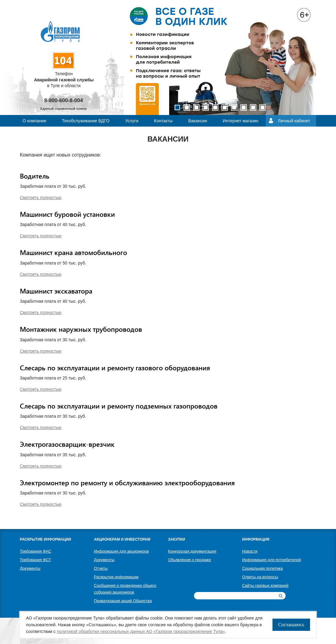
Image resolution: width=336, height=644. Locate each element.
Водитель (35, 176)
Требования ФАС (36, 551)
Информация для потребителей (272, 560)
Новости (250, 551)
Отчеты (101, 568)
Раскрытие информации (116, 577)
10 (263, 107)
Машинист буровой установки (67, 214)
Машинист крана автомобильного (73, 252)
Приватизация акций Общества (123, 601)
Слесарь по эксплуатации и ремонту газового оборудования (115, 368)
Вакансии (198, 121)
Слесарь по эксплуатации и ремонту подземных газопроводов (119, 406)
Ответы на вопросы (260, 577)
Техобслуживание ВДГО (86, 121)
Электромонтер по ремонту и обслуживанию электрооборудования (127, 483)
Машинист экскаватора (56, 291)
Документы (30, 568)
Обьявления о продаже (190, 560)
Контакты (163, 121)
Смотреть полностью (41, 198)
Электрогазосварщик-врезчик (67, 444)
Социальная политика (263, 568)
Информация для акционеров (122, 551)
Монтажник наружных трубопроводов (81, 329)
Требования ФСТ (35, 560)
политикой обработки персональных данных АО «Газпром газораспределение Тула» (141, 631)
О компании (34, 121)
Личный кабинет (294, 121)
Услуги (132, 121)
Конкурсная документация (192, 551)
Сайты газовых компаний (265, 585)
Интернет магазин (241, 121)
